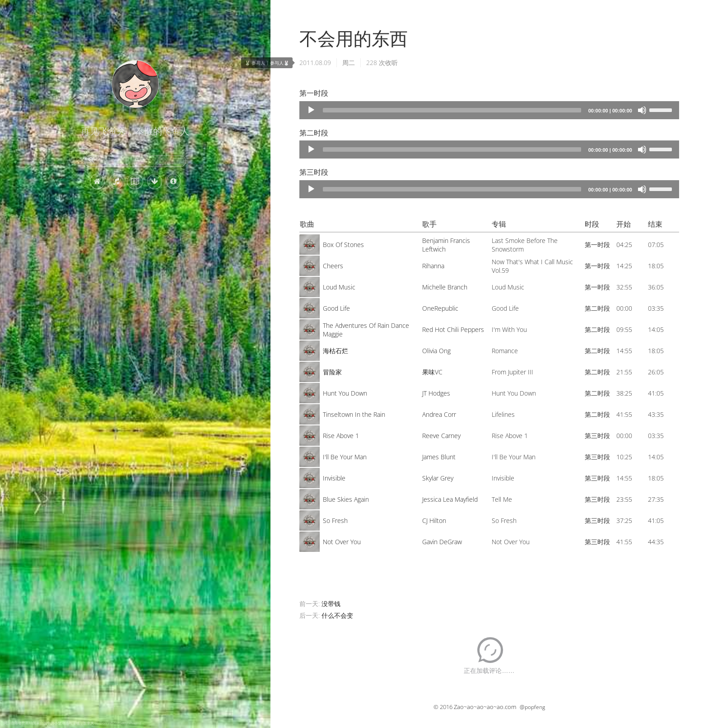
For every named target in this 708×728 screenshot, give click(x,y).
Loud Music (339, 287)
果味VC (432, 372)
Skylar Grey (438, 478)
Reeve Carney (441, 436)
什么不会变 (337, 615)
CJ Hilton (434, 520)
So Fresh (335, 520)
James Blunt (439, 457)
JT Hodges (436, 393)
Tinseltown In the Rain (354, 414)
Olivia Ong (436, 351)
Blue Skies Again (346, 499)
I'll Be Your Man (345, 457)
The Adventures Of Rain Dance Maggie (366, 330)
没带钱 (331, 604)
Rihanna (433, 266)
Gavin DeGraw (442, 542)
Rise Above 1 (341, 436)
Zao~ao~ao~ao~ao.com (485, 707)
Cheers (333, 266)
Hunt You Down (345, 393)
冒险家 (332, 372)
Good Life (336, 308)
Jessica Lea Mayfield (450, 499)
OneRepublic (440, 308)
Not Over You (342, 542)
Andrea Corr (439, 414)
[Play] (311, 110)
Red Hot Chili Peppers (453, 329)
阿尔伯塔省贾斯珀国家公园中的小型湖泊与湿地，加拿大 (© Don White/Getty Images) (72, 723)
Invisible (334, 478)
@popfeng (532, 707)
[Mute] (642, 110)
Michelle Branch (445, 287)
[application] (489, 110)
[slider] (452, 110)
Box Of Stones (343, 245)
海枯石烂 (335, 351)
